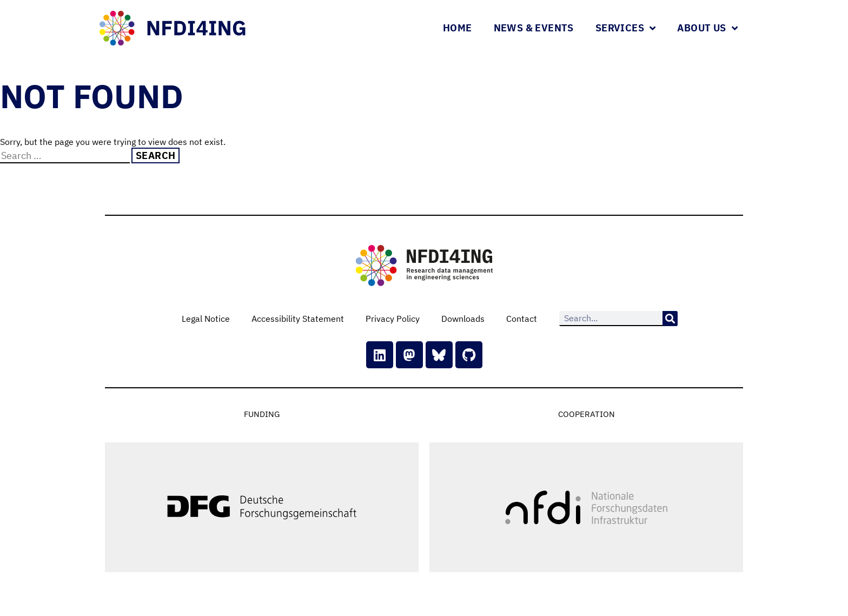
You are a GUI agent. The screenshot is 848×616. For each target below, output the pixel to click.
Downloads (463, 319)
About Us (707, 28)
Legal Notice (206, 319)
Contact (522, 319)
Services (626, 28)
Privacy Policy (393, 319)
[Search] (670, 319)
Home (458, 28)
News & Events (534, 28)
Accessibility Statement (298, 319)
